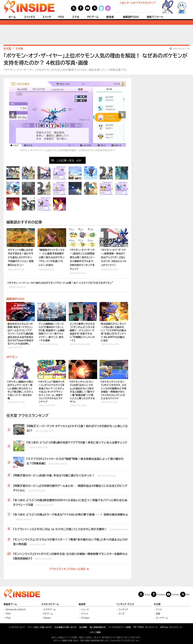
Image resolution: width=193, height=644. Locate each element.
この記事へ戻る (69, 160)
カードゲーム (162, 618)
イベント (84, 614)
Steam (47, 618)
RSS (188, 594)
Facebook (161, 594)
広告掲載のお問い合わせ (65, 627)
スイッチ (47, 17)
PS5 (61, 17)
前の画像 (13, 115)
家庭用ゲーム (10, 604)
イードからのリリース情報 (120, 627)
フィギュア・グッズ (125, 604)
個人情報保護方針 (98, 627)
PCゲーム (93, 17)
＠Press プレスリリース (171, 627)
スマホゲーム (49, 609)
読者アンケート (155, 17)
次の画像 (122, 115)
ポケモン (12, 357)
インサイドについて (17, 627)
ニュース (85, 609)
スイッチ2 (29, 17)
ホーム (12, 17)
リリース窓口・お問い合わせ (40, 627)
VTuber (85, 618)
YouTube (176, 594)
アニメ (159, 609)
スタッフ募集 (95, 632)
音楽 (158, 614)
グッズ (121, 614)
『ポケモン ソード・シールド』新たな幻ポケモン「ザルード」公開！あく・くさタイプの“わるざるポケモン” (61, 285)
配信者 (110, 17)
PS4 (8, 618)
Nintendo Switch (16, 609)
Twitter (147, 594)
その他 (157, 604)
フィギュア (123, 609)
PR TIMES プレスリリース (145, 627)
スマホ (76, 17)
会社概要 (83, 627)
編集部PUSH (131, 17)
